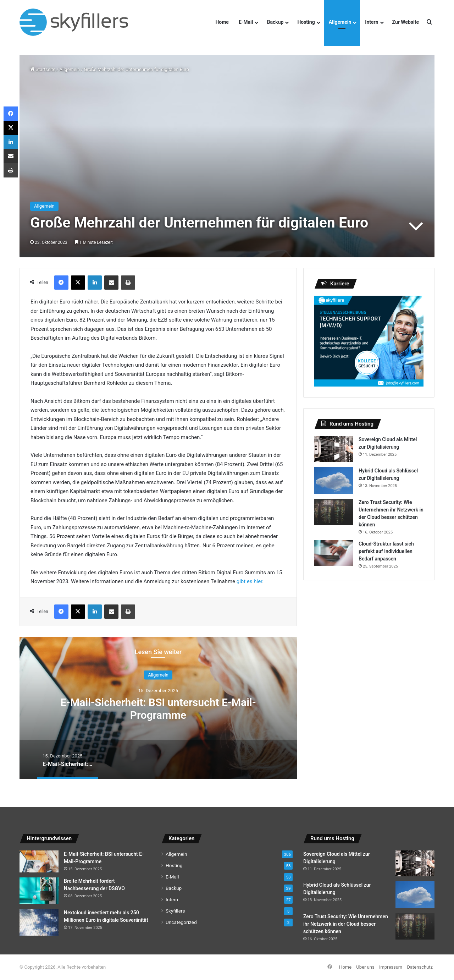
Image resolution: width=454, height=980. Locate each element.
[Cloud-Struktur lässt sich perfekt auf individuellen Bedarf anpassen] (334, 553)
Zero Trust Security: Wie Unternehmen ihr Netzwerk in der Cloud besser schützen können (346, 924)
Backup (275, 22)
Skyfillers (175, 911)
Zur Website (406, 22)
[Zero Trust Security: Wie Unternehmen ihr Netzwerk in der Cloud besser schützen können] (334, 512)
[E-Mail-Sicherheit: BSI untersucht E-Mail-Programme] (39, 861)
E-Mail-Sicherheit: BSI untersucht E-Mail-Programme (158, 708)
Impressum (391, 967)
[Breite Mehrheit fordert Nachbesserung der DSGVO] (39, 891)
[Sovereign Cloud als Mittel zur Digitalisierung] (334, 449)
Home (222, 22)
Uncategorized (181, 922)
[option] (158, 708)
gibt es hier (250, 581)
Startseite (43, 69)
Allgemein (340, 22)
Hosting (306, 22)
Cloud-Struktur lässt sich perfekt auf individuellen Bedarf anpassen (386, 551)
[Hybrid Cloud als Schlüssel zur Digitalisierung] (334, 480)
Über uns (365, 967)
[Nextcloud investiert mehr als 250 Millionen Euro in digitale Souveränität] (39, 922)
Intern (372, 22)
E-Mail (246, 22)
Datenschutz (420, 967)
